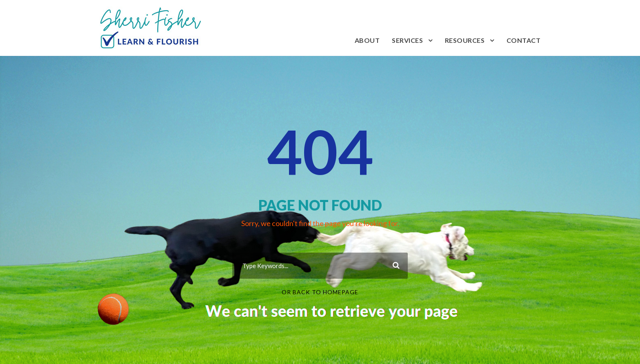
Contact (524, 40)
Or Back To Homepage (320, 292)
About (367, 40)
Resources (465, 40)
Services (407, 40)
